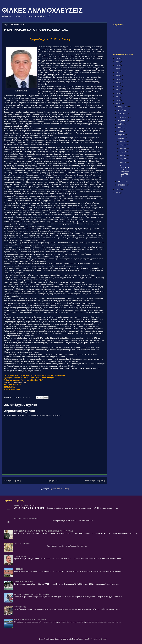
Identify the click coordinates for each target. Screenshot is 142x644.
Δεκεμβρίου (122, 107)
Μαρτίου (121, 138)
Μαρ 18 (123, 155)
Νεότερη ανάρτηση (12, 481)
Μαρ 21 (123, 152)
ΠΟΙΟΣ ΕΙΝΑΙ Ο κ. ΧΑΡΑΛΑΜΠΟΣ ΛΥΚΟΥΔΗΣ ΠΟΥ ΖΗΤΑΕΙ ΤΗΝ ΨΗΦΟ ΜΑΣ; (44, 531)
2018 (118, 83)
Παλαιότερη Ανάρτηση (95, 481)
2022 (118, 69)
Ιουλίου (121, 124)
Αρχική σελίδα (53, 481)
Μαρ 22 (123, 148)
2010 (118, 193)
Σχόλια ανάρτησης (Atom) (59, 489)
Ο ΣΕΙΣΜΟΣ (19, 569)
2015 (118, 93)
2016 (118, 90)
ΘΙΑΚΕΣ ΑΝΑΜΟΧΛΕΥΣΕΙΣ (42, 10)
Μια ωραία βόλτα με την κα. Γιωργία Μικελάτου (31, 594)
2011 (118, 189)
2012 (118, 104)
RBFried (91, 639)
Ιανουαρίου (122, 185)
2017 (118, 86)
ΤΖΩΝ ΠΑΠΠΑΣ (20, 556)
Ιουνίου (121, 128)
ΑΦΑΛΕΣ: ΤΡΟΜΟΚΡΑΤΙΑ (24, 582)
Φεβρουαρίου (123, 181)
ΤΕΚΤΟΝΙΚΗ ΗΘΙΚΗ (22, 544)
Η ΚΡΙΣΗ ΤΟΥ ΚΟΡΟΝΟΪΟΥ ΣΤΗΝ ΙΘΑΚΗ (30, 620)
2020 (118, 76)
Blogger (104, 639)
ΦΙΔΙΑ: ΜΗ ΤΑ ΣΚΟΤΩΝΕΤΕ (25, 506)
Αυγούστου (122, 121)
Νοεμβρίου (122, 110)
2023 (118, 65)
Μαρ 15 (123, 159)
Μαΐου (120, 131)
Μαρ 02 (123, 162)
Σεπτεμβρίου (123, 117)
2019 (118, 79)
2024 (118, 62)
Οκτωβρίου (122, 114)
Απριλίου (122, 135)
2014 (118, 97)
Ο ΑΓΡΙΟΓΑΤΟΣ (20, 607)
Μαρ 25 (123, 141)
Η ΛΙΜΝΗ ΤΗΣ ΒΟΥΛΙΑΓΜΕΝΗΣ (26, 518)
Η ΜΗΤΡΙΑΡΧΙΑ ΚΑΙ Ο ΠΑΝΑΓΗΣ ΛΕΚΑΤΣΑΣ (125, 171)
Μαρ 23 (123, 145)
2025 (118, 58)
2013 (118, 100)
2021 (118, 72)
